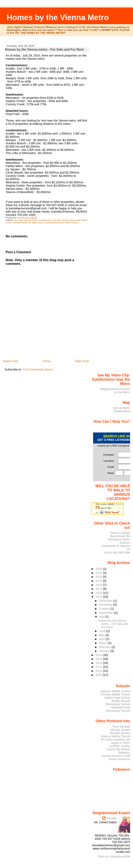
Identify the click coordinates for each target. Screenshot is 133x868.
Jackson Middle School (115, 691)
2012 (99, 663)
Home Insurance (119, 759)
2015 (99, 597)
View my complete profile (114, 856)
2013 (99, 659)
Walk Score (116, 504)
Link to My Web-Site (117, 552)
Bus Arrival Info (120, 536)
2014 (99, 655)
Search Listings (120, 533)
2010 (99, 671)
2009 (99, 675)
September (107, 613)
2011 (99, 667)
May (102, 635)
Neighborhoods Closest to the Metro (115, 391)
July (102, 617)
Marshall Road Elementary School (118, 709)
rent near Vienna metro (26, 220)
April (102, 639)
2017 (99, 589)
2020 (99, 577)
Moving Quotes (120, 730)
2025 (99, 569)
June (103, 631)
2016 (99, 593)
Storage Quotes (120, 733)
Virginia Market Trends (115, 736)
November (106, 605)
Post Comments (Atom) (38, 369)
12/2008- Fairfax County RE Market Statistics (118, 749)
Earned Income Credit (116, 756)
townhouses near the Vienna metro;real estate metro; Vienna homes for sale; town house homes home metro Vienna (46, 221)
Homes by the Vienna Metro (58, 17)
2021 (99, 573)
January (105, 651)
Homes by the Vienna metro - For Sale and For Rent (113, 624)
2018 (99, 585)
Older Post (82, 361)
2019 (99, 581)
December (106, 601)
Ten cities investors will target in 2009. (115, 741)
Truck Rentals (121, 727)
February (105, 647)
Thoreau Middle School (115, 694)
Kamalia (112, 818)
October (105, 609)
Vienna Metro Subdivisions (121, 410)
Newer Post (10, 361)
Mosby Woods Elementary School (118, 703)
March (103, 643)
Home (46, 361)
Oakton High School (117, 698)
